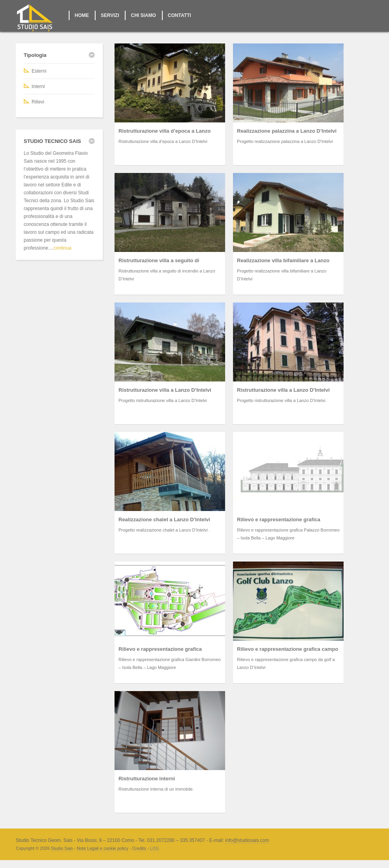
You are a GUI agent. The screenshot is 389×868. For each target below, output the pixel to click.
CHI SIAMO (143, 15)
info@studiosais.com (247, 840)
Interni (38, 86)
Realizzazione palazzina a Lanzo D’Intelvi (287, 131)
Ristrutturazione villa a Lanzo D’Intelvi (165, 390)
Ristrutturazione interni (147, 779)
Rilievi (38, 102)
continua (62, 248)
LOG (155, 848)
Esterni (39, 71)
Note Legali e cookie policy (102, 848)
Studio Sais (62, 848)
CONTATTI (179, 15)
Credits (139, 848)
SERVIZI (110, 15)
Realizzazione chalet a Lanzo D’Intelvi (164, 519)
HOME (82, 15)
